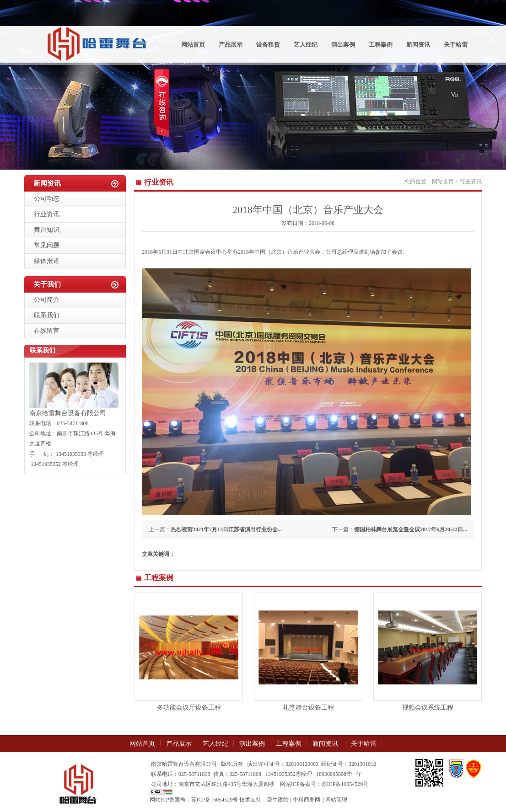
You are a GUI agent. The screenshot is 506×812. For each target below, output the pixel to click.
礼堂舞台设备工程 (308, 708)
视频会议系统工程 (428, 708)
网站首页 (193, 45)
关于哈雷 (456, 45)
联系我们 (47, 315)
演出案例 (343, 45)
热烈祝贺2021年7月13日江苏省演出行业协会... (226, 529)
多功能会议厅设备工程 (189, 708)
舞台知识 (47, 230)
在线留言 (47, 331)
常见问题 (47, 245)
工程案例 (381, 45)
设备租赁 (268, 45)
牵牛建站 (278, 800)
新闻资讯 (418, 45)
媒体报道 (47, 261)
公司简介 (47, 300)
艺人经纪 (306, 45)
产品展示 (231, 45)
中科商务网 (307, 800)
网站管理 (336, 800)
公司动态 (47, 199)
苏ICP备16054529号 (215, 800)
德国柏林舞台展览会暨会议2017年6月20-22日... (411, 529)
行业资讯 (47, 214)
